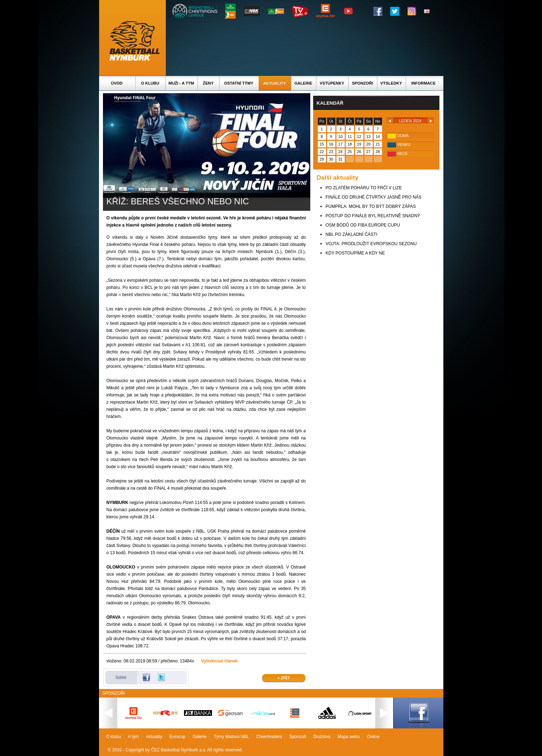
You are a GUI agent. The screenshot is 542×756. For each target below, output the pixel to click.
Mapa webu (349, 737)
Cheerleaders (269, 737)
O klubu (150, 83)
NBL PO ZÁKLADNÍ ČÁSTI (352, 234)
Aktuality (275, 83)
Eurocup (177, 737)
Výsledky (391, 83)
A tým (133, 737)
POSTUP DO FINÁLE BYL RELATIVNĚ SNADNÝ (373, 216)
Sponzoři (362, 83)
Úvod (117, 83)
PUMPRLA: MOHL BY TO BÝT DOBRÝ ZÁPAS (371, 206)
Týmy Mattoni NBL (232, 737)
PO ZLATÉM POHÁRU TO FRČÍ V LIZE (364, 188)
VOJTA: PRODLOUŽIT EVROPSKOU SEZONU (371, 244)
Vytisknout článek (220, 661)
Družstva (322, 737)
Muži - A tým (181, 83)
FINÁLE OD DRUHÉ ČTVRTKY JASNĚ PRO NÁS (374, 197)
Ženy (208, 83)
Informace (424, 83)
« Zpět (284, 678)
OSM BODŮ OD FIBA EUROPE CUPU (363, 225)
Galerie (303, 83)
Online (373, 737)
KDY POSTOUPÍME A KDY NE (355, 253)
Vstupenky (332, 83)
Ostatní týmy (239, 83)
